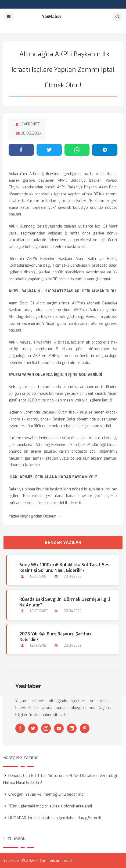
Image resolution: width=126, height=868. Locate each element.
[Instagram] (46, 728)
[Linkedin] (72, 728)
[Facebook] (20, 728)
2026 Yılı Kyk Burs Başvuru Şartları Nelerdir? (55, 637)
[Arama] (117, 17)
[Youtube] (59, 728)
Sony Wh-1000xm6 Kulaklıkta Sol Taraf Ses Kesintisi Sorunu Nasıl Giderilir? (64, 568)
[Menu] (9, 17)
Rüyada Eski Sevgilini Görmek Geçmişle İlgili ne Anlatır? (65, 602)
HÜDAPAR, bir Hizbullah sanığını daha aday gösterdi (55, 818)
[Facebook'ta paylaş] (21, 150)
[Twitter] (33, 728)
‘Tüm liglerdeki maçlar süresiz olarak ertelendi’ (51, 806)
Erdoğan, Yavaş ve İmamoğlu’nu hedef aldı (46, 794)
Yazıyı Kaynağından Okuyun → (35, 516)
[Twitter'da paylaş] (49, 150)
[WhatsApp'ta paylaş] (77, 150)
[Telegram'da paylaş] (105, 150)
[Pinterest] (85, 728)
